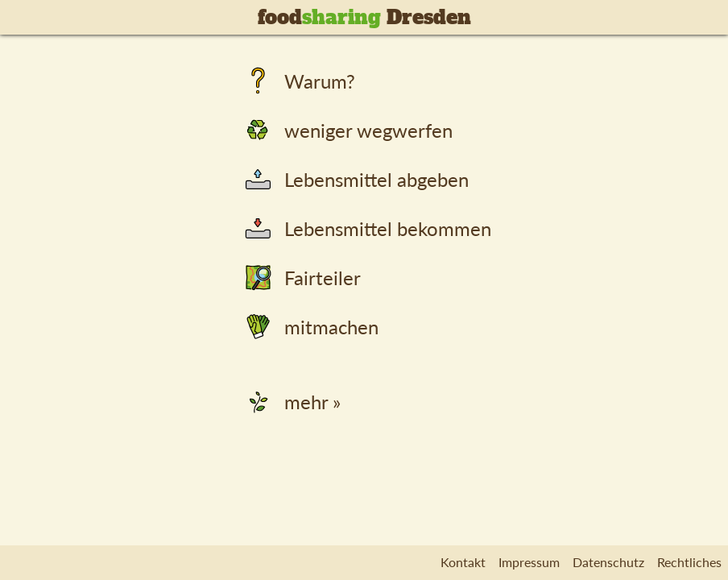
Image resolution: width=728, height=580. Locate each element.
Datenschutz (608, 562)
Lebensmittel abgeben (355, 179)
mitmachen (310, 327)
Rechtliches (689, 562)
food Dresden (364, 17)
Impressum (529, 562)
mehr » (291, 402)
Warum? (298, 81)
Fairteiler (301, 278)
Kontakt (463, 562)
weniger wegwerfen (347, 130)
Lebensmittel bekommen (366, 228)
